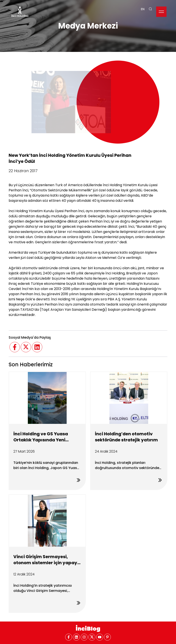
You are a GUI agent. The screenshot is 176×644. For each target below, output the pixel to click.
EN (143, 5)
